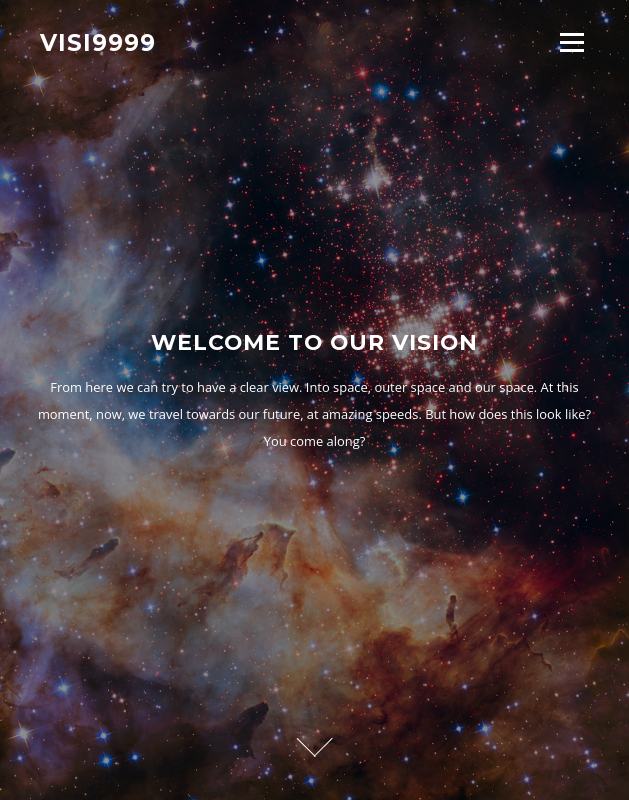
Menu (571, 42)
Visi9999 (98, 42)
